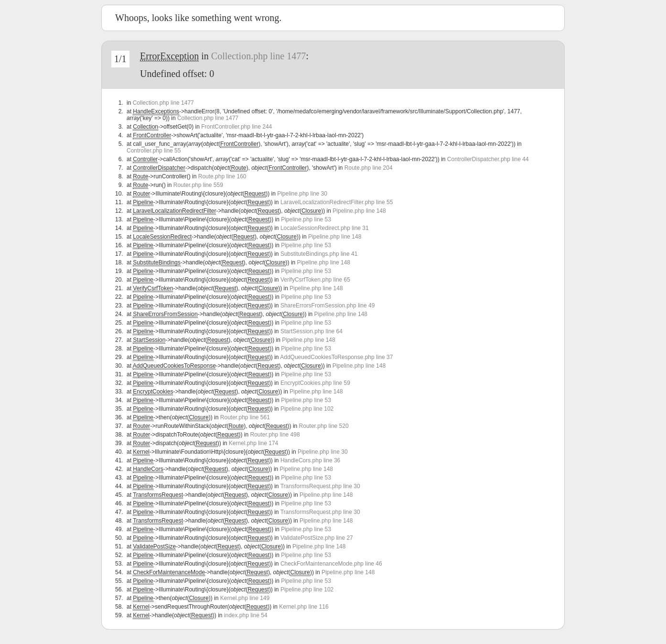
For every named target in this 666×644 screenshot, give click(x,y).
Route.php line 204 (369, 168)
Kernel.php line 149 (245, 598)
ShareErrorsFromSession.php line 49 (328, 306)
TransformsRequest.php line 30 (320, 486)
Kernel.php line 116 (304, 607)
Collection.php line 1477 (258, 56)
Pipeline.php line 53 (306, 219)
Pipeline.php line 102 (307, 409)
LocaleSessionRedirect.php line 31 (325, 228)
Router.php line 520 (324, 426)
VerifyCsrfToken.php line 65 (315, 280)
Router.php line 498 (275, 435)
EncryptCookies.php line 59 (315, 383)
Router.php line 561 (245, 417)
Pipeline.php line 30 (302, 194)
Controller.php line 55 (154, 151)
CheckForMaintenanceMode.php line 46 (331, 564)
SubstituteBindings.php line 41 (319, 254)
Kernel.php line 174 (253, 443)
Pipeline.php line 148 (359, 211)
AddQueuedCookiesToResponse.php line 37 (336, 357)
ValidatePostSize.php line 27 (317, 538)
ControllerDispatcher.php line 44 (488, 159)
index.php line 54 (246, 615)
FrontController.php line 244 (236, 127)
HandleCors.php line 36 (310, 460)
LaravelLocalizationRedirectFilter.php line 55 (337, 202)
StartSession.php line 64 (312, 331)
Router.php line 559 (198, 185)
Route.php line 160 (222, 176)
